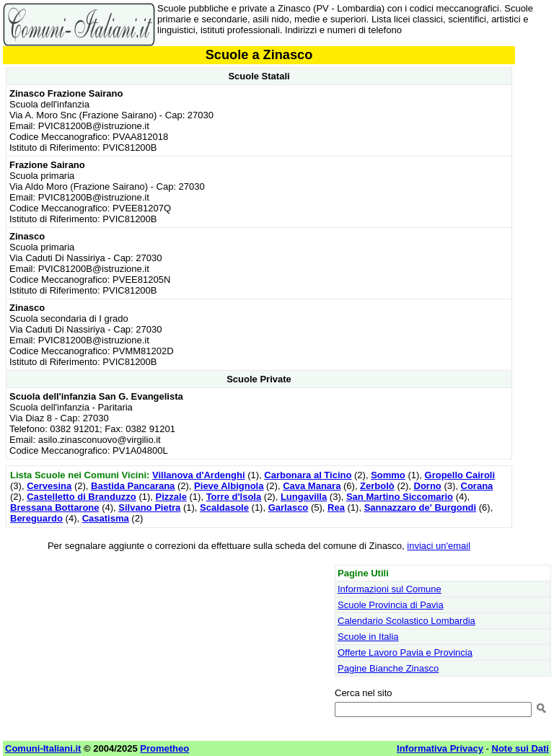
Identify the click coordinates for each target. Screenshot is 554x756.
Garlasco (289, 507)
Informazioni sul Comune (390, 589)
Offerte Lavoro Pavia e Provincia (405, 652)
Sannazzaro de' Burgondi (421, 507)
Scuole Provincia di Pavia (391, 605)
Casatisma (106, 518)
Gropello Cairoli (460, 475)
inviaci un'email (439, 546)
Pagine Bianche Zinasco (388, 668)
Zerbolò (377, 486)
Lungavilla (304, 497)
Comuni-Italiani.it (43, 748)
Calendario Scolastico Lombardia (406, 621)
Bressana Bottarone (55, 507)
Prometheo (164, 748)
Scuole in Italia (368, 637)
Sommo (388, 475)
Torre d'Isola (234, 497)
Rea (336, 507)
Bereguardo (36, 518)
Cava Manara (312, 486)
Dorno (428, 486)
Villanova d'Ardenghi (199, 475)
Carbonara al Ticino (308, 475)
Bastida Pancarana (133, 486)
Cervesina (49, 486)
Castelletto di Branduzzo (82, 497)
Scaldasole (224, 507)
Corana (477, 486)
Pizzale (171, 497)
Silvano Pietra (149, 507)
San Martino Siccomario (400, 497)
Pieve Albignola (229, 486)
